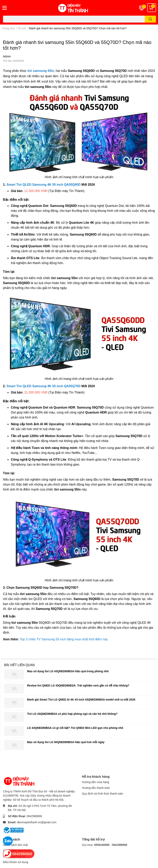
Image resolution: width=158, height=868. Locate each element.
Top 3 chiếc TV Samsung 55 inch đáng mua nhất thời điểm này (64, 639)
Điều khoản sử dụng (16, 862)
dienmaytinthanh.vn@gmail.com (37, 822)
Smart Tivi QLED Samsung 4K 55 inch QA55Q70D (44, 386)
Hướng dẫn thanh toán (96, 788)
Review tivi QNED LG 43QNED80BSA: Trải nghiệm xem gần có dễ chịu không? (78, 685)
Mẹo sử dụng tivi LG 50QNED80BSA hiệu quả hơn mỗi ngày (66, 742)
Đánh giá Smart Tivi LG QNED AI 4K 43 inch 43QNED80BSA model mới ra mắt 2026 (81, 699)
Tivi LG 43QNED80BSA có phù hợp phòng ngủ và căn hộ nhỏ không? (72, 714)
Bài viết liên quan (19, 665)
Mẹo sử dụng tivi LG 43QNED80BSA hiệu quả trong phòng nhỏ (68, 671)
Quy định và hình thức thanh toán (103, 793)
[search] (150, 19)
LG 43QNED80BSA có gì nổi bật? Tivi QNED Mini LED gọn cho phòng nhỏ (75, 728)
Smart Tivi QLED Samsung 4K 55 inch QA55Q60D (44, 185)
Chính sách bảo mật (15, 845)
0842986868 (34, 816)
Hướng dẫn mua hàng (95, 782)
